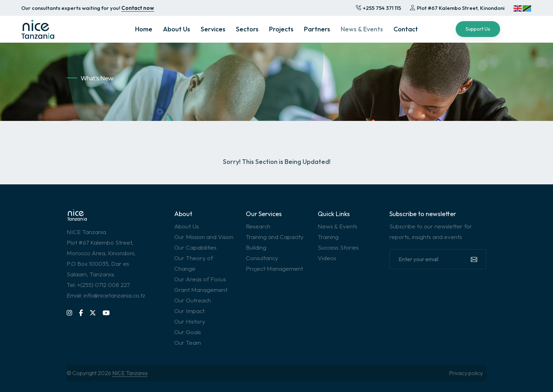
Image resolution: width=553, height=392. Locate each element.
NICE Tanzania (130, 373)
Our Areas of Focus (200, 279)
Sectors (247, 29)
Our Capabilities (195, 247)
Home (144, 29)
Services (213, 29)
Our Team (188, 342)
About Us (177, 29)
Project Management (274, 268)
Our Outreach (193, 300)
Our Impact (189, 311)
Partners (317, 29)
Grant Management (201, 290)
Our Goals (188, 332)
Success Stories (338, 247)
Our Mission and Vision (204, 237)
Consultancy (262, 258)
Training (328, 237)
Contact (406, 29)
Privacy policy (466, 373)
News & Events (362, 29)
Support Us (478, 29)
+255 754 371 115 (378, 8)
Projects (281, 29)
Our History (190, 321)
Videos (327, 258)
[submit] (473, 259)
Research (258, 226)
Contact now (138, 8)
